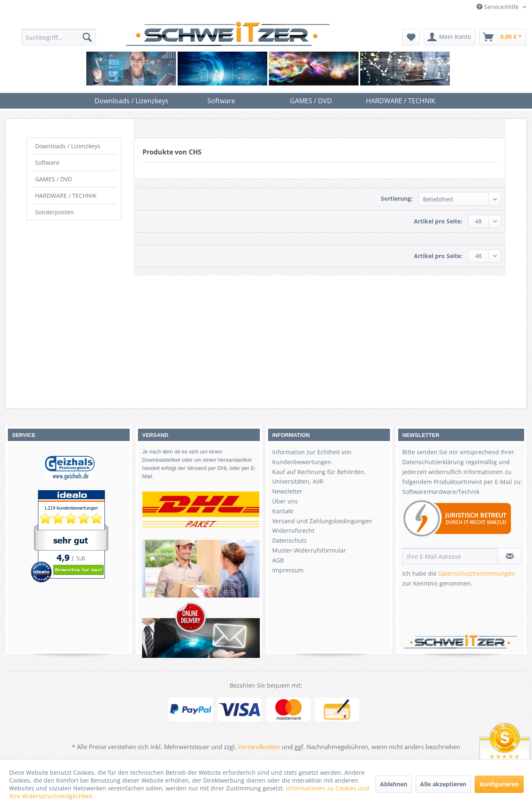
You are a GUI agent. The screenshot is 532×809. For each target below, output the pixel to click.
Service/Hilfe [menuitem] (499, 7)
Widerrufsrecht (293, 530)
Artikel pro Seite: (438, 221)
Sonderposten (55, 212)
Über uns (285, 501)
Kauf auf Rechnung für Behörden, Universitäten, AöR (319, 477)
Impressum (288, 570)
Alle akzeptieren (443, 784)
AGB (278, 560)
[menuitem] (59, 37)
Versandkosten (259, 747)
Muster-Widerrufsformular (309, 550)
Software (47, 163)
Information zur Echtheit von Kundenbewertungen (312, 457)
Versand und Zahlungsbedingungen (322, 521)
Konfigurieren (499, 784)
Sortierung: (397, 198)
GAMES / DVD (53, 179)
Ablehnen (394, 784)
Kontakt (283, 511)
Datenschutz (290, 540)
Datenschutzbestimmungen (477, 573)
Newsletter (287, 491)
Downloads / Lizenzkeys (68, 146)
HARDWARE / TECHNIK (66, 196)
